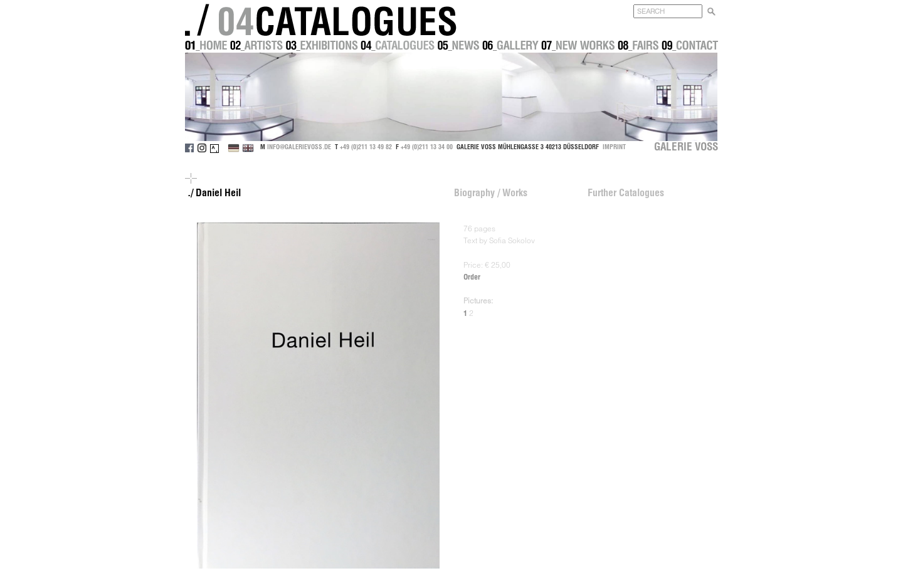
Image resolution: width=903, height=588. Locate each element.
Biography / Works (491, 192)
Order (472, 277)
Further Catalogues (626, 192)
